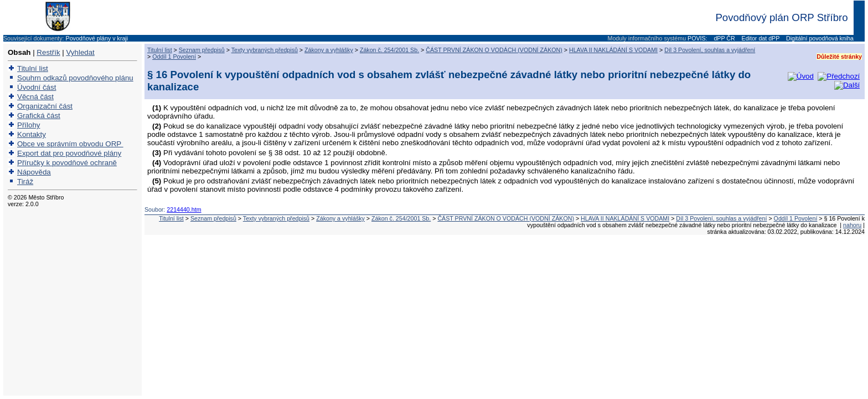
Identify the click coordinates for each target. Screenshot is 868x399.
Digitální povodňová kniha (819, 38)
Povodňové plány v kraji (97, 38)
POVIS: (697, 38)
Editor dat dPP (760, 38)
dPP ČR (723, 38)
